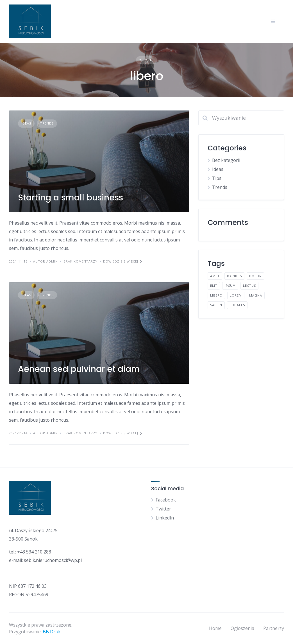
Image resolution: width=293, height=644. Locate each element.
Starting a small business (71, 198)
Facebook (166, 500)
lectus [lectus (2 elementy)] (249, 285)
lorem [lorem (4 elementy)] (236, 295)
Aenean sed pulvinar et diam (79, 369)
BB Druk (52, 632)
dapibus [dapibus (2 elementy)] (234, 276)
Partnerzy (274, 628)
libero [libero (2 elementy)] (216, 295)
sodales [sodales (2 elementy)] (237, 305)
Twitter (163, 509)
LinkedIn (165, 518)
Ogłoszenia (242, 628)
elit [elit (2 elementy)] (214, 285)
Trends (47, 123)
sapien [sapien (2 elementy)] (216, 305)
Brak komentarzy (80, 261)
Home (215, 628)
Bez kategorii (226, 160)
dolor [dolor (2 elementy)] (255, 276)
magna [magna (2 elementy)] (256, 295)
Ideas (26, 123)
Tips (217, 178)
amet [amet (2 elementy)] (215, 276)
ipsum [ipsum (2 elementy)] (230, 285)
